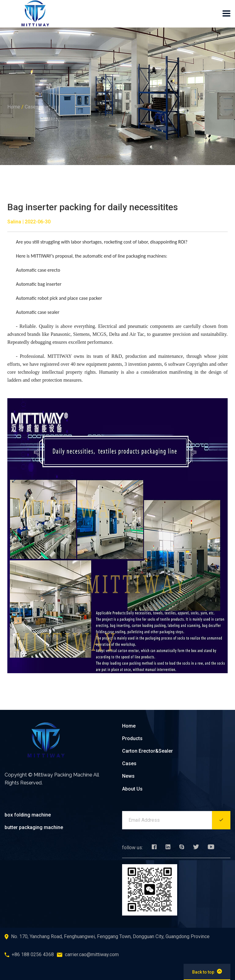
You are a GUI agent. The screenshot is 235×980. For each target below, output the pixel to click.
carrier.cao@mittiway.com (92, 954)
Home (14, 107)
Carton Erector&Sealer (147, 751)
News (128, 776)
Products (132, 738)
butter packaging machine (34, 827)
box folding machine (28, 815)
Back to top (207, 971)
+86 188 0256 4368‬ (33, 954)
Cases (32, 107)
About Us (132, 789)
